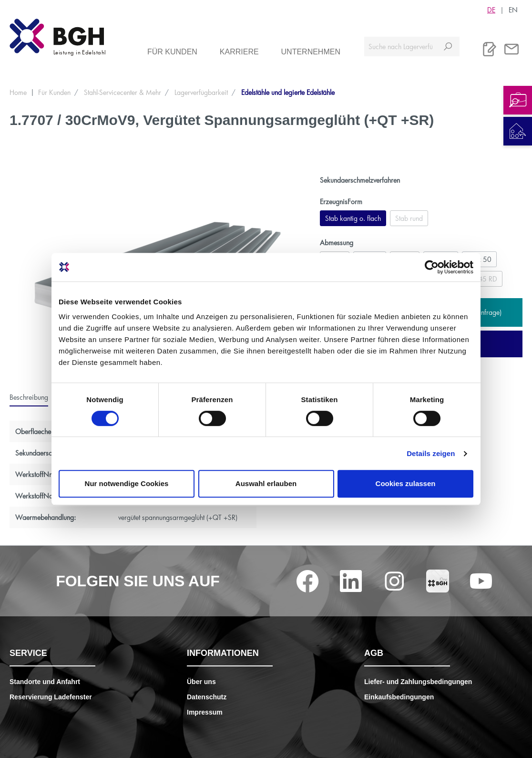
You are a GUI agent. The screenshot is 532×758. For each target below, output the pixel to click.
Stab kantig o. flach (353, 218)
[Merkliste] (490, 49)
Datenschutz (207, 697)
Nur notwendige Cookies (127, 483)
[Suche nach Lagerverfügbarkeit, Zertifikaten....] (400, 47)
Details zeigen (431, 453)
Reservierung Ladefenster (51, 697)
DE (491, 10)
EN (513, 10)
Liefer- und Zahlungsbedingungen (418, 682)
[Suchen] (448, 47)
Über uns (201, 682)
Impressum (205, 712)
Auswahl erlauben (266, 483)
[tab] (29, 397)
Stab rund (409, 218)
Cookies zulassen (406, 483)
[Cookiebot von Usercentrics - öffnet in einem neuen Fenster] (432, 267)
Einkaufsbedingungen (399, 697)
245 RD (486, 279)
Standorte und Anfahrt (45, 682)
